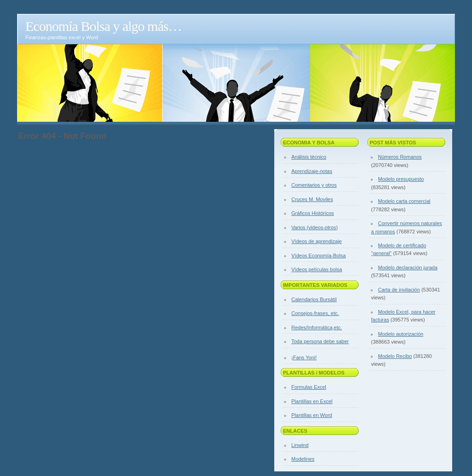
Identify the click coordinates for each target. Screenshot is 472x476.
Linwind (300, 445)
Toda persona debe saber (320, 341)
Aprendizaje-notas (312, 171)
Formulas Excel (309, 387)
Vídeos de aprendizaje (316, 241)
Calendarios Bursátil (314, 299)
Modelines (303, 459)
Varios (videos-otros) (315, 227)
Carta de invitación (399, 290)
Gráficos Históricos (313, 213)
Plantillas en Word (312, 415)
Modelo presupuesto (401, 179)
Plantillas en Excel (312, 401)
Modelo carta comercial (404, 201)
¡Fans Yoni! (304, 357)
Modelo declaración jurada (408, 268)
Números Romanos (400, 157)
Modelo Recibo (395, 356)
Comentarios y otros (314, 185)
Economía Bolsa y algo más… (103, 26)
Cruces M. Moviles (312, 199)
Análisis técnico (309, 157)
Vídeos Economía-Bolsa (319, 256)
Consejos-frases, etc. (315, 313)
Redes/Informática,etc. (317, 327)
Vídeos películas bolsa (317, 269)
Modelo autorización (401, 334)
